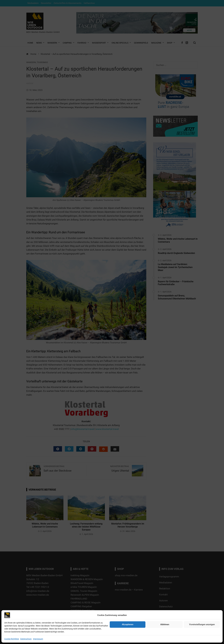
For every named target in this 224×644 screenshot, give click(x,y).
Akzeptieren (128, 624)
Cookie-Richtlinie (12, 639)
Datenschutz (26, 639)
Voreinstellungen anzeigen (202, 624)
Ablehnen (165, 624)
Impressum (38, 639)
